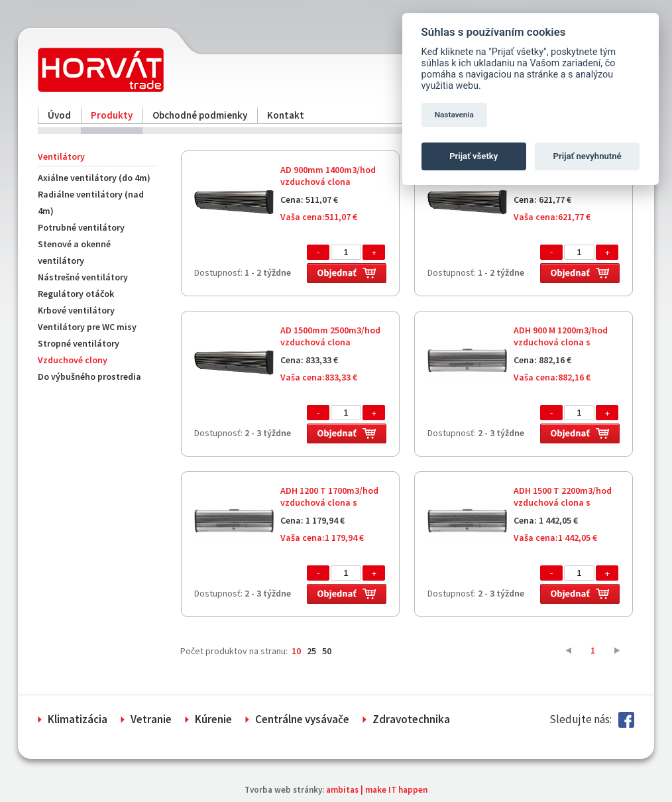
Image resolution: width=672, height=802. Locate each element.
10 (296, 651)
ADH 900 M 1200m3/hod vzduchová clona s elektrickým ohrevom (561, 342)
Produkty (112, 115)
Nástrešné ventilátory (83, 277)
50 (327, 651)
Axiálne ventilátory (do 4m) (94, 178)
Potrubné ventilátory (81, 227)
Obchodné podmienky (200, 115)
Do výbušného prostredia (89, 376)
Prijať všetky (474, 156)
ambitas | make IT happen (377, 790)
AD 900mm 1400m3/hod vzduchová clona (328, 176)
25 (311, 651)
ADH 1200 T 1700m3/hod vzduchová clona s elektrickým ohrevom (329, 502)
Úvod (59, 115)
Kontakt (286, 115)
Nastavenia (454, 115)
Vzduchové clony (73, 360)
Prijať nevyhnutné (588, 156)
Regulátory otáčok (76, 294)
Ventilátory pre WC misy (87, 327)
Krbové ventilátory (76, 310)
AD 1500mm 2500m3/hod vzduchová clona (330, 336)
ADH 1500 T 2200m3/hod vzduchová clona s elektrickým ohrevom (563, 502)
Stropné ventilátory (79, 343)
